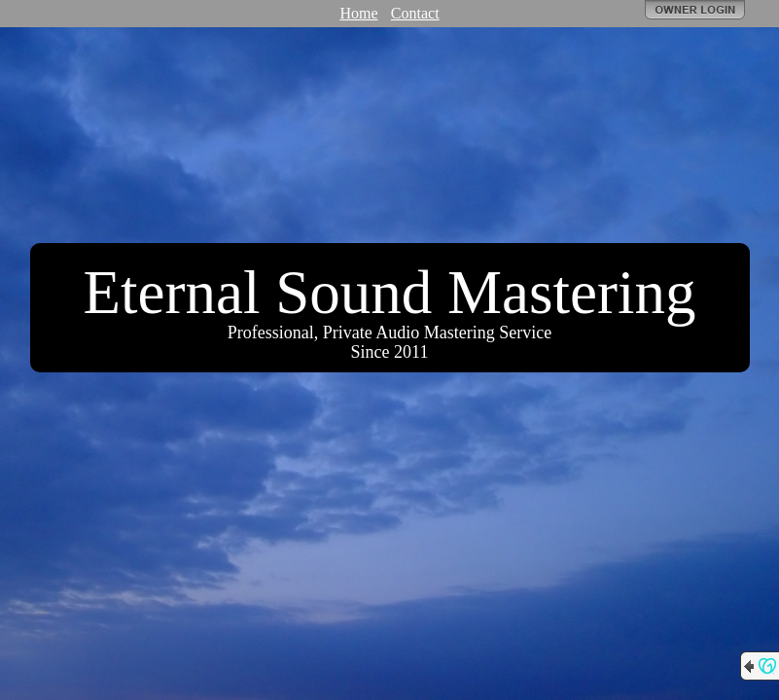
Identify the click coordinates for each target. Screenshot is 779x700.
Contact (415, 13)
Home (358, 13)
